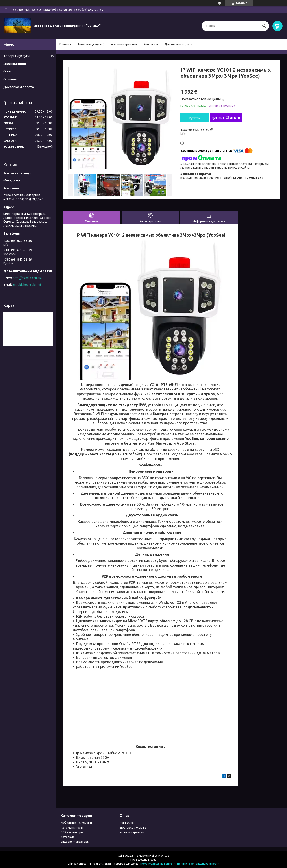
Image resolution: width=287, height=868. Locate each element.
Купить (195, 118)
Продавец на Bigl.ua (143, 860)
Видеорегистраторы (75, 842)
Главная (65, 44)
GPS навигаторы (72, 832)
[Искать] (264, 26)
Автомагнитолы (72, 827)
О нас (8, 71)
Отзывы (10, 79)
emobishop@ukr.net (27, 285)
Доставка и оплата (178, 44)
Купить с (226, 118)
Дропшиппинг (15, 64)
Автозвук (67, 837)
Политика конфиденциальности (198, 864)
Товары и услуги (90, 44)
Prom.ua (164, 856)
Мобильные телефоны (76, 822)
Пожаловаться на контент (158, 864)
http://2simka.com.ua (27, 278)
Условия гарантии (124, 44)
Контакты (151, 44)
